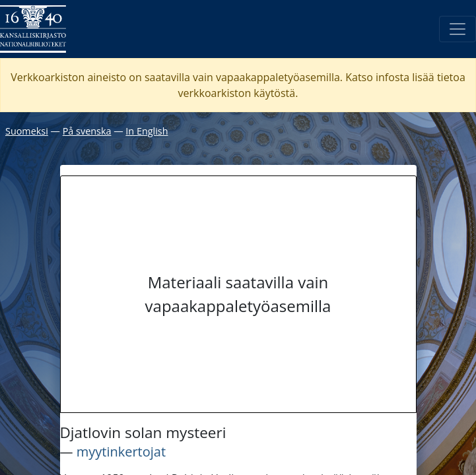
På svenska (87, 131)
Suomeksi (27, 131)
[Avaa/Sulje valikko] (458, 29)
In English (147, 131)
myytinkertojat (121, 452)
